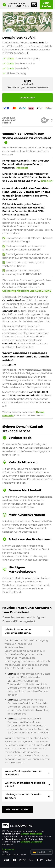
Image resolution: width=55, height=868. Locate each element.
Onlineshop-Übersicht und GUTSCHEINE (27, 291)
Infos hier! (22, 168)
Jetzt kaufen (46, 5)
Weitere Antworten (18, 809)
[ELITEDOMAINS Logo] (27, 826)
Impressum (8, 849)
